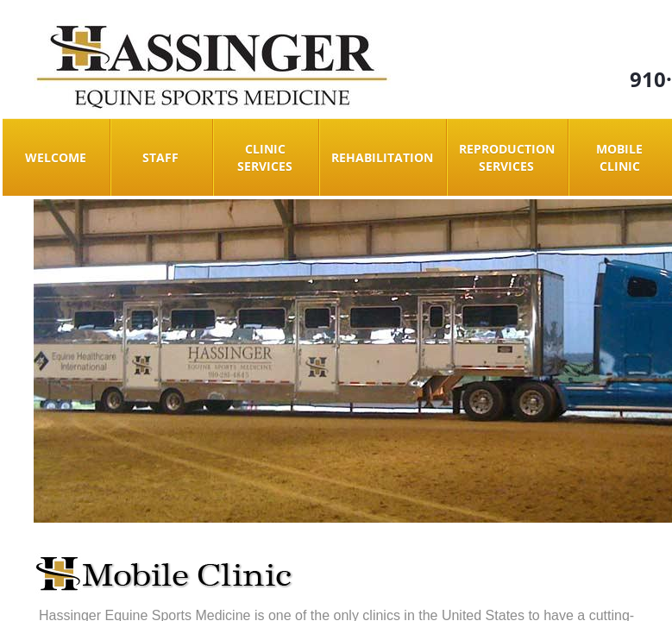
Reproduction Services (507, 157)
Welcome (56, 157)
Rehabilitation (382, 157)
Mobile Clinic (619, 157)
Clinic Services (265, 157)
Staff (160, 157)
